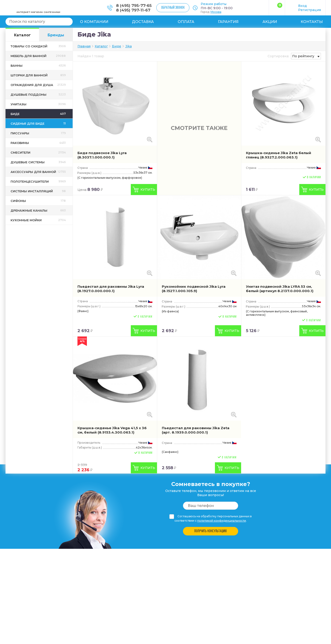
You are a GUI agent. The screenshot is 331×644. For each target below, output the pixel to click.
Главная (84, 46)
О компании (94, 22)
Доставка (143, 22)
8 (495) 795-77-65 (134, 6)
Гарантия (228, 22)
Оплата (186, 22)
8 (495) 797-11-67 (133, 10)
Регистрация (310, 10)
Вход (302, 6)
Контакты (312, 22)
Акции (270, 22)
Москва (216, 12)
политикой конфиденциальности (222, 521)
